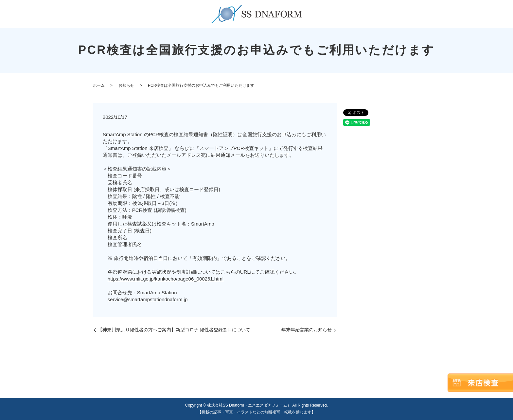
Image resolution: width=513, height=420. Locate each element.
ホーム (99, 85)
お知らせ (126, 85)
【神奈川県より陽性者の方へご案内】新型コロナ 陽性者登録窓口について (174, 330)
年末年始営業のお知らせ (307, 330)
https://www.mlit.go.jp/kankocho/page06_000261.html (166, 279)
